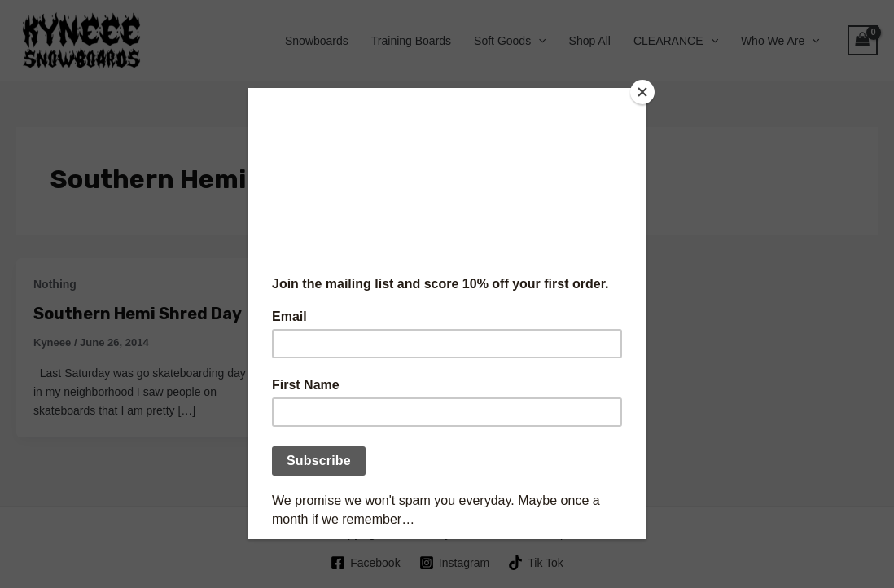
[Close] (642, 92)
